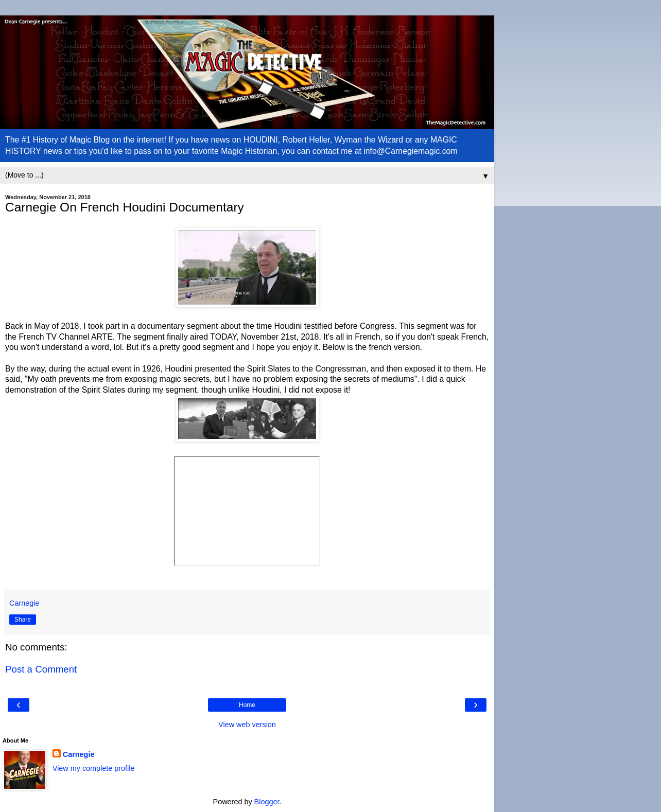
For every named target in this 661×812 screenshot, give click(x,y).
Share (23, 620)
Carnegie (79, 754)
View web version (247, 725)
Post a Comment (41, 669)
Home (247, 705)
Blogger (267, 802)
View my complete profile (94, 768)
